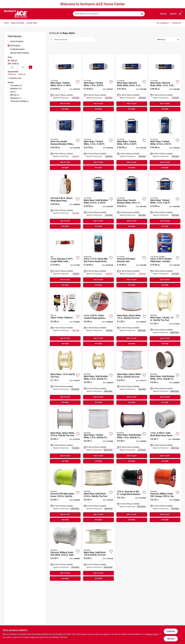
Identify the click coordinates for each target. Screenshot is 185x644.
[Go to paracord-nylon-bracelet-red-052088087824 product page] (132, 259)
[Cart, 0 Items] (180, 14)
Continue (171, 631)
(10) (16, 89)
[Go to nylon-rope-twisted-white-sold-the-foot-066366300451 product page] (98, 436)
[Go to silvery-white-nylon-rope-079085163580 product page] (65, 201)
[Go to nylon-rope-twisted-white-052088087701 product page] (165, 201)
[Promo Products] (9, 41)
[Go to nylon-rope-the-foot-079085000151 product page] (65, 377)
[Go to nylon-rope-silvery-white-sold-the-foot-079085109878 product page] (65, 436)
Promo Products (17, 41)
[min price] (12, 67)
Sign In (163, 14)
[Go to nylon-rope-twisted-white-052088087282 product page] (132, 142)
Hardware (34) (15, 78)
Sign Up (173, 14)
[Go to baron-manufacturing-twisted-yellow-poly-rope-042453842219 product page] (98, 318)
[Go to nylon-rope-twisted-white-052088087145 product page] (98, 83)
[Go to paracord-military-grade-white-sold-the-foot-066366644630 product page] (65, 553)
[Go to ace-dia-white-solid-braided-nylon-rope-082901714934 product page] (65, 259)
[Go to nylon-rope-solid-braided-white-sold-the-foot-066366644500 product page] (98, 377)
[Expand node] (9, 78)
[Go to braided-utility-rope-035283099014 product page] (165, 259)
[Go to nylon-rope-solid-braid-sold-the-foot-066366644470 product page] (98, 553)
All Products (15, 46)
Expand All (22, 74)
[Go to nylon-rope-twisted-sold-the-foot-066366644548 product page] (165, 318)
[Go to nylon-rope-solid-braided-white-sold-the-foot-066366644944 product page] (132, 436)
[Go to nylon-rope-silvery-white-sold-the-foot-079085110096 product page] (132, 318)
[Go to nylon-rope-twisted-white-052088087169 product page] (165, 142)
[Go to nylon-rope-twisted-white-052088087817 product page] (65, 83)
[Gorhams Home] (16, 14)
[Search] (142, 14)
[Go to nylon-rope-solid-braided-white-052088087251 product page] (98, 201)
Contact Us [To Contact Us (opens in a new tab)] (177, 23)
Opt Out (171, 639)
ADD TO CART (65, 104)
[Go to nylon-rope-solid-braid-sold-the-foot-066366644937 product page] (98, 494)
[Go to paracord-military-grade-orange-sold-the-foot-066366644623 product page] (165, 494)
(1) (13, 92)
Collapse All (12, 74)
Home (6, 23)
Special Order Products (20, 53)
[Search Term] (109, 14)
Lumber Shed (32, 23)
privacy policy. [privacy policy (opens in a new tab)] (152, 634)
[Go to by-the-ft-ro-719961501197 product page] (132, 494)
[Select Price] (30, 67)
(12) (16, 85)
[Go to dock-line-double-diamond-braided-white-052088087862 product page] (65, 142)
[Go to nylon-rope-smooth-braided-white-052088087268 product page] (132, 201)
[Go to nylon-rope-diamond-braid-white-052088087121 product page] (165, 83)
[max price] (23, 67)
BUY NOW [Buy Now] (65, 109)
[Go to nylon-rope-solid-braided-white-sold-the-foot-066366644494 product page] (165, 377)
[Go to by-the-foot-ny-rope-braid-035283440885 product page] (165, 436)
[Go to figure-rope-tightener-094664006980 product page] (65, 318)
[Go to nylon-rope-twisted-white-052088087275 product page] (98, 142)
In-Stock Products (17, 49)
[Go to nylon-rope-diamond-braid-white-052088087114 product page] (132, 83)
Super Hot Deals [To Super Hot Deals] (17, 23)
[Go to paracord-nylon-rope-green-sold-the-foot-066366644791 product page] (65, 494)
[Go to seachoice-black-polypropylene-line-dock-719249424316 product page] (98, 259)
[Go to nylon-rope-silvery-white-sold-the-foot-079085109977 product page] (132, 377)
